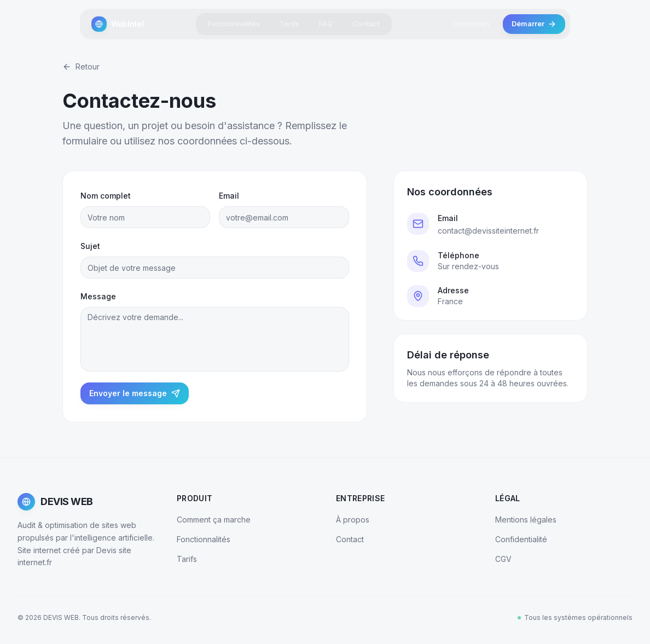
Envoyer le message (135, 393)
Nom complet (106, 196)
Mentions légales (526, 520)
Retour (81, 66)
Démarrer (534, 22)
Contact (366, 22)
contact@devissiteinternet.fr (488, 231)
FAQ (326, 22)
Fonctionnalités (234, 22)
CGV (503, 559)
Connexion (471, 22)
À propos (353, 520)
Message (98, 296)
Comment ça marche (214, 520)
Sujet (90, 246)
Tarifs (289, 22)
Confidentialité (521, 539)
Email (229, 196)
